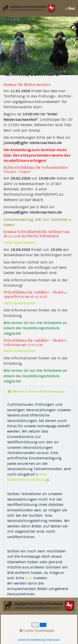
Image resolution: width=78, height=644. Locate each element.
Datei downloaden (20, 246)
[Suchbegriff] (39, 617)
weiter (74, 47)
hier (29, 569)
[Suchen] (73, 617)
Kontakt (28, 625)
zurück (4, 47)
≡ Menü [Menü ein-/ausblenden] (70, 8)
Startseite (12, 625)
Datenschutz (64, 625)
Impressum (44, 625)
